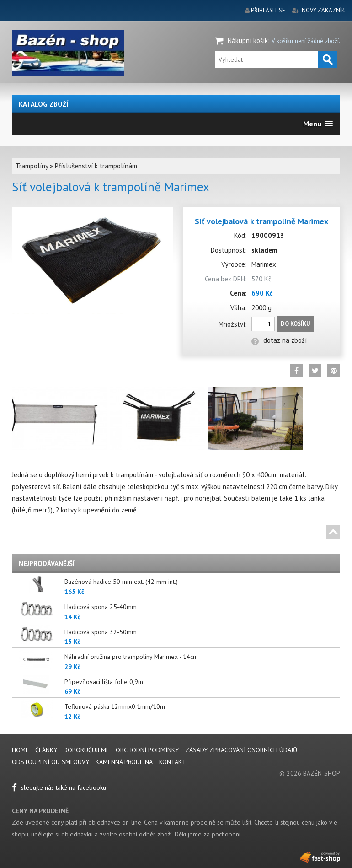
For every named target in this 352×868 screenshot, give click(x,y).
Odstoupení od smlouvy (51, 762)
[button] (318, 124)
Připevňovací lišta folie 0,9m (104, 682)
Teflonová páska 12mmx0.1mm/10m (115, 706)
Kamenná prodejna (124, 762)
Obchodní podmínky (147, 750)
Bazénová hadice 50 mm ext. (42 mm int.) (121, 582)
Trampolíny (32, 166)
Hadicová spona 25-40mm (101, 607)
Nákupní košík (248, 40)
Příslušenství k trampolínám (96, 166)
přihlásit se (268, 10)
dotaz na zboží (279, 340)
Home (20, 750)
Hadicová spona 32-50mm (101, 632)
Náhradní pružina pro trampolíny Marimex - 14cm (131, 657)
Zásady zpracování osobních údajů (241, 750)
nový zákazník (323, 10)
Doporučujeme (86, 750)
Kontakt (173, 762)
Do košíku (295, 324)
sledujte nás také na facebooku (59, 787)
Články (47, 750)
